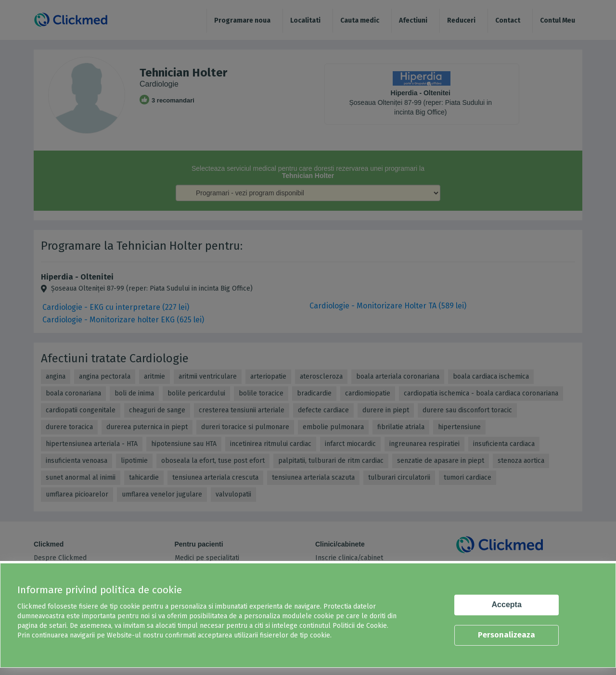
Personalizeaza (507, 635)
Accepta (507, 605)
